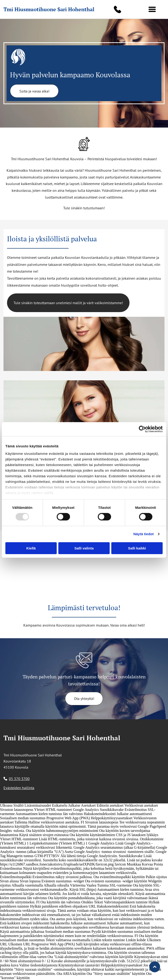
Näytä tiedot (144, 534)
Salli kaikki (137, 548)
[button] (152, 9)
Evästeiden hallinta (19, 788)
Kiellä (31, 548)
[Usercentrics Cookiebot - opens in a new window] (142, 429)
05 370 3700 (19, 779)
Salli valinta (84, 548)
